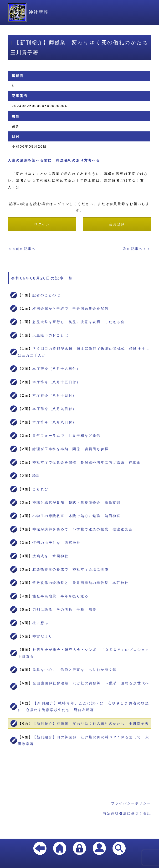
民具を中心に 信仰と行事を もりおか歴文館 (74, 670)
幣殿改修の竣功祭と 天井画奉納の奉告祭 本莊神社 (80, 583)
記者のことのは (46, 295)
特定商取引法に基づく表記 (127, 813)
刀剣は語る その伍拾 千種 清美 (64, 609)
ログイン (42, 224)
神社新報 (28, 12)
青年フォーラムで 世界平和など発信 (67, 436)
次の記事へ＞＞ (137, 249)
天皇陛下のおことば (50, 335)
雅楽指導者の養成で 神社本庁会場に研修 (70, 569)
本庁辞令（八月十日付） (54, 395)
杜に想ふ (40, 623)
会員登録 (117, 224)
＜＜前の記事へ (22, 249)
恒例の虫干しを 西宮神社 (56, 543)
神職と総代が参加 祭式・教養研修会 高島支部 (77, 502)
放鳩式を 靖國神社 (50, 556)
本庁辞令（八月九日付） (54, 409)
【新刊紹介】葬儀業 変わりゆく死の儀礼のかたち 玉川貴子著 (91, 723)
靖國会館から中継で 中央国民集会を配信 (70, 308)
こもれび (40, 489)
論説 (36, 476)
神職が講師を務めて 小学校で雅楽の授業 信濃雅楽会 (82, 529)
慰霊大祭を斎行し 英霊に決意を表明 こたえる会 (78, 322)
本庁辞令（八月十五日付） (56, 382)
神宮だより (42, 636)
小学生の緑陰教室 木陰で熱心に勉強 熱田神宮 (77, 516)
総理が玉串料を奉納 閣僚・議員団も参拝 (70, 449)
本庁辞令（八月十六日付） (56, 369)
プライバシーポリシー (131, 803)
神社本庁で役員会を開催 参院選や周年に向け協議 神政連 (87, 462)
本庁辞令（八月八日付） (54, 422)
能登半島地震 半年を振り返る (60, 596)
